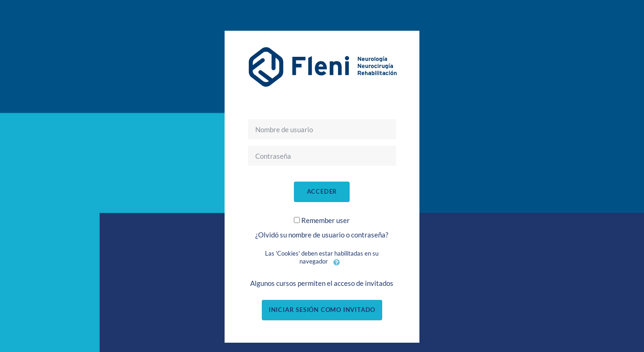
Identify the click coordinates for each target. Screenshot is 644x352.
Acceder (322, 191)
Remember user (325, 220)
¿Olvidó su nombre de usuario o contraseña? (322, 235)
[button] (337, 262)
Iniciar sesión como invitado (322, 310)
